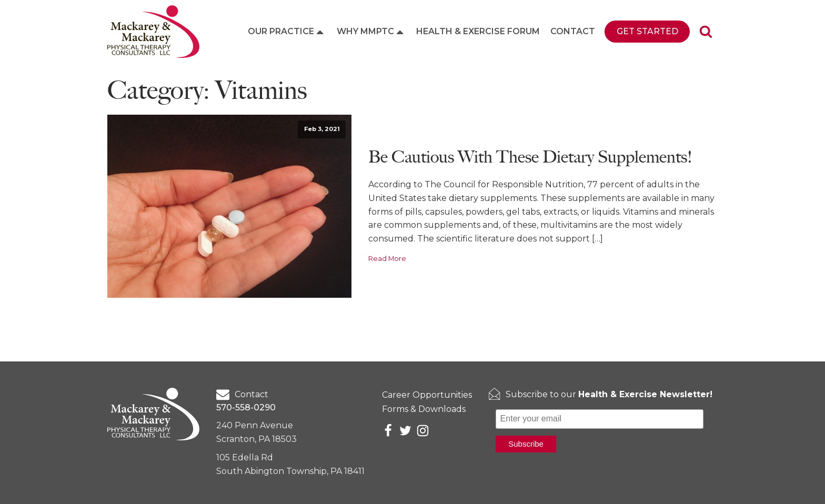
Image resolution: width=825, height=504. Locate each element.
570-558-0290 (246, 407)
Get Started (647, 31)
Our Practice (287, 32)
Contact (573, 31)
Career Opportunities (427, 395)
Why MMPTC (371, 32)
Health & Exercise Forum (478, 31)
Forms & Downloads (424, 409)
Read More (387, 259)
